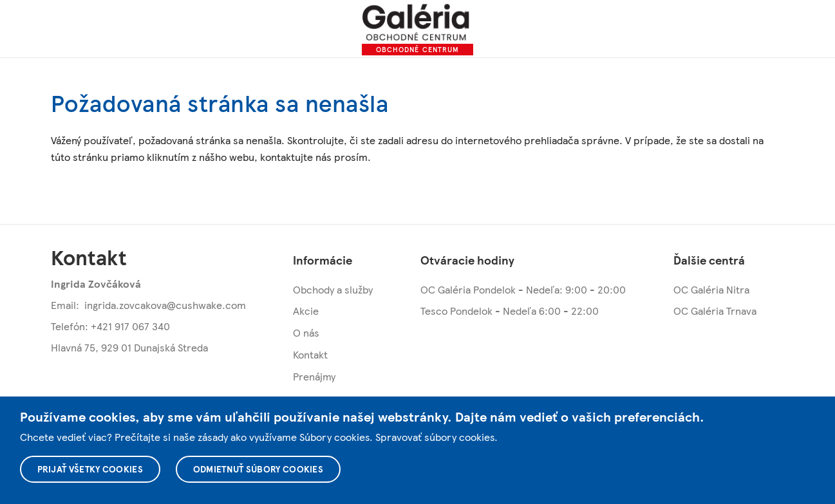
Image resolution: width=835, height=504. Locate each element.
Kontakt (310, 354)
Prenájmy (314, 376)
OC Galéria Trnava (715, 311)
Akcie (306, 311)
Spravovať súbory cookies (435, 437)
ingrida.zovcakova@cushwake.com (165, 305)
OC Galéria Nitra (711, 289)
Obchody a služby (333, 289)
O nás (306, 332)
